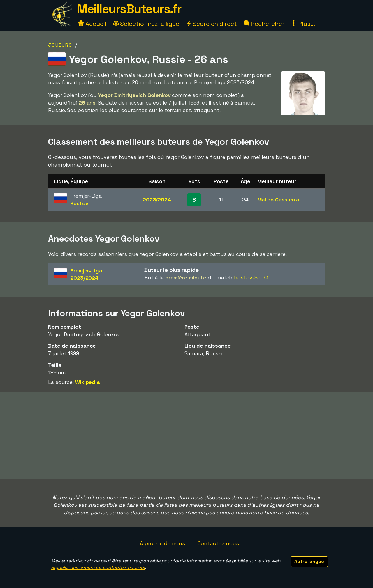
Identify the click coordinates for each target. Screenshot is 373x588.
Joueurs (60, 45)
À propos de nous (162, 543)
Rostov (79, 203)
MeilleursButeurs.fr (129, 9)
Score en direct (211, 24)
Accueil (92, 24)
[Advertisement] (186, 435)
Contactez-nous (218, 543)
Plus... (303, 24)
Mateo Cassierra (278, 200)
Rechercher (264, 24)
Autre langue (309, 561)
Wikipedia (88, 382)
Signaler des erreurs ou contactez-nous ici (98, 567)
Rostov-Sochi (251, 278)
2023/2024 (157, 200)
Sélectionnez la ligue (146, 24)
